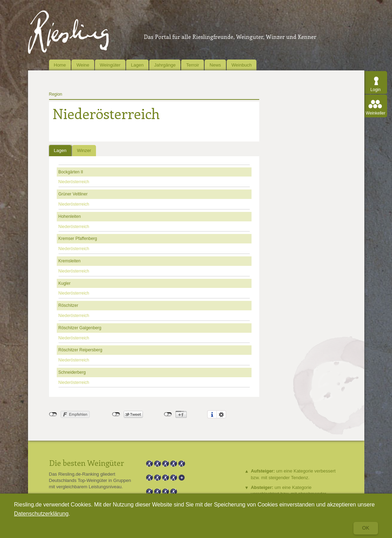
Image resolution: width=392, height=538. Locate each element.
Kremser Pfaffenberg (78, 239)
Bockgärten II (71, 172)
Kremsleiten (70, 261)
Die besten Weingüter (87, 463)
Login (375, 90)
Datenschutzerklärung (41, 514)
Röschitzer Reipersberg (80, 350)
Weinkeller (376, 113)
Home (60, 65)
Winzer (84, 150)
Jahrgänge (165, 65)
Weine (83, 65)
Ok (366, 528)
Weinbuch (242, 65)
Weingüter (110, 65)
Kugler (65, 283)
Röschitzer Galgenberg (80, 328)
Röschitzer (68, 305)
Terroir (192, 65)
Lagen (137, 65)
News (215, 65)
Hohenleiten (70, 216)
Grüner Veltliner (73, 194)
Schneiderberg (72, 372)
